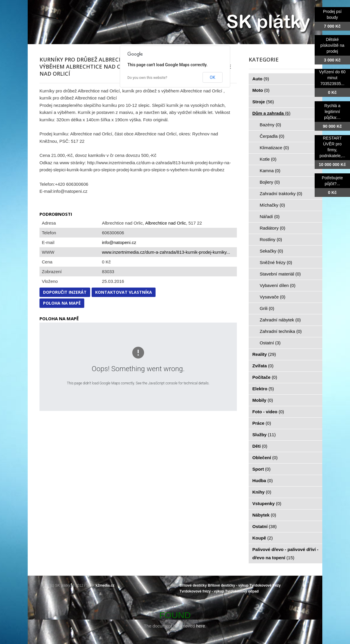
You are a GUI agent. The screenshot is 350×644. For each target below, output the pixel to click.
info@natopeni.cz (119, 242)
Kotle (268, 159)
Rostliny (271, 239)
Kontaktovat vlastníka (124, 292)
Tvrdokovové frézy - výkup (202, 591)
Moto (261, 90)
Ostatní (270, 343)
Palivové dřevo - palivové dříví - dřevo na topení (285, 553)
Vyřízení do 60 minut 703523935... (332, 78)
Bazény (271, 125)
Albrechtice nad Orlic (166, 223)
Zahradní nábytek (280, 320)
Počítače (265, 377)
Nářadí (270, 216)
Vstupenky (267, 503)
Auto (261, 79)
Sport (262, 469)
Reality (264, 354)
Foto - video (268, 412)
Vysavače (273, 297)
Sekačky (271, 251)
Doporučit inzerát (65, 292)
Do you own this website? (147, 78)
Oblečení (265, 458)
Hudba (263, 480)
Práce (262, 423)
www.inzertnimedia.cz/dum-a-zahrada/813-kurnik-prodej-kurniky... (166, 252)
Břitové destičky (193, 585)
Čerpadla (272, 136)
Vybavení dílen (278, 285)
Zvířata (263, 366)
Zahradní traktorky (281, 194)
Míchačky (273, 205)
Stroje (263, 102)
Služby (264, 435)
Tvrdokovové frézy (265, 585)
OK (212, 77)
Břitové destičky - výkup (228, 585)
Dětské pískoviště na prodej (332, 45)
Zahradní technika (281, 331)
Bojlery (270, 182)
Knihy (262, 492)
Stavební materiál (280, 274)
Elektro (263, 389)
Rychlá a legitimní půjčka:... (332, 112)
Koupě (263, 538)
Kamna (270, 171)
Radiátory (273, 228)
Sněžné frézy (276, 262)
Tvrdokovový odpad (242, 591)
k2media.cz (105, 585)
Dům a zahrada (271, 113)
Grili (267, 308)
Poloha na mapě (62, 303)
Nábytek (264, 515)
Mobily (263, 400)
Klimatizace (274, 148)
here (201, 626)
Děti (260, 446)
